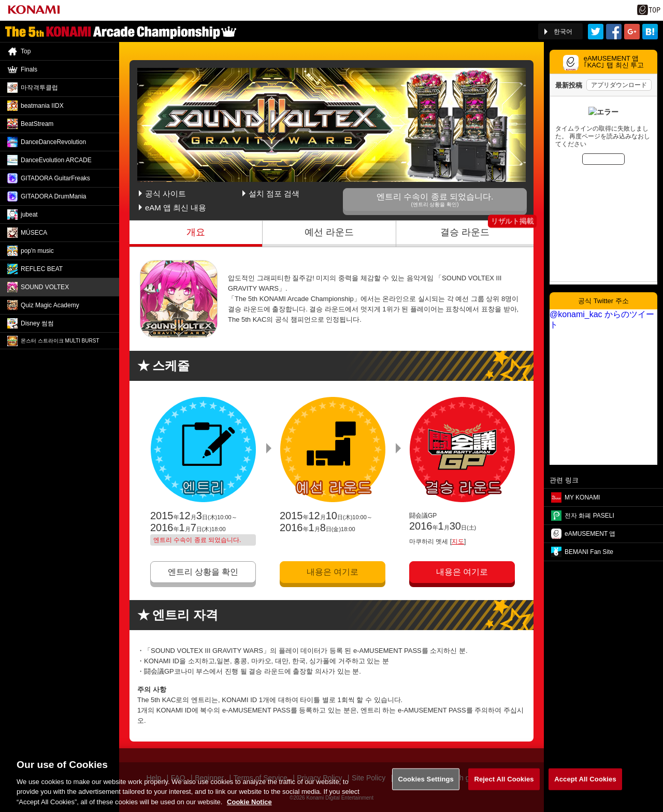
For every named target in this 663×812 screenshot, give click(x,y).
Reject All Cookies (504, 785)
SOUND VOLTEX (45, 287)
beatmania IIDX (42, 106)
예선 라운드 (329, 232)
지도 (458, 542)
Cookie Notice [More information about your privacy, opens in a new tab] (249, 808)
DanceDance (53, 142)
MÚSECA (34, 233)
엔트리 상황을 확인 (203, 572)
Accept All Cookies (585, 785)
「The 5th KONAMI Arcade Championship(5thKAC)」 (121, 32)
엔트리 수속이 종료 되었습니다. (435, 200)
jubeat (29, 215)
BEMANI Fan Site (589, 552)
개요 (196, 232)
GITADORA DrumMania (53, 196)
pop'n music (37, 251)
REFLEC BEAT (42, 269)
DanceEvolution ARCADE (56, 160)
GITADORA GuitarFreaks (55, 178)
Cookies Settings (426, 785)
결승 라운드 (465, 232)
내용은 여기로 (333, 572)
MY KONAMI (582, 497)
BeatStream (37, 124)
